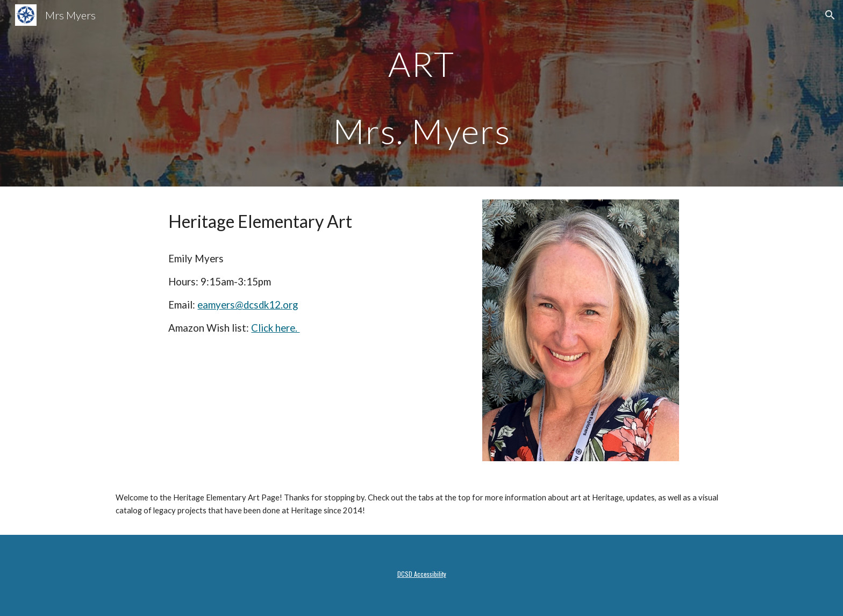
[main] (421, 93)
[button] (830, 15)
